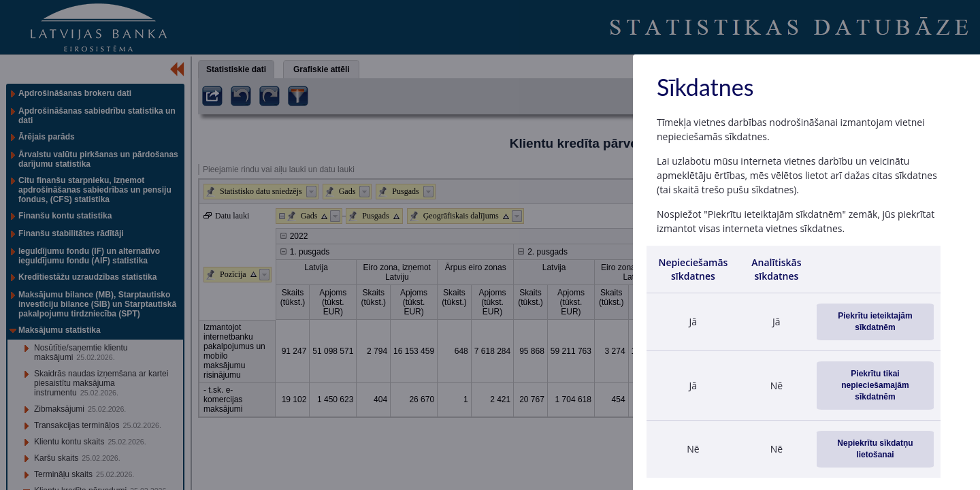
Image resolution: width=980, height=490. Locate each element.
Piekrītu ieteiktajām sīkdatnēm (875, 322)
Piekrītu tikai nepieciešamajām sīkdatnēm (875, 385)
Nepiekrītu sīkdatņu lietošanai (875, 449)
